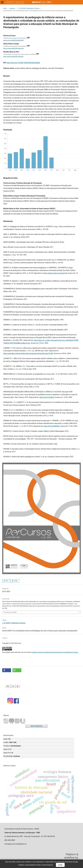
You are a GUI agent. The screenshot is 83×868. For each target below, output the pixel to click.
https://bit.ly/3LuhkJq (47, 397)
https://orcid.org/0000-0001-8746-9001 (13, 57)
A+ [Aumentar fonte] (8, 686)
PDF (7, 581)
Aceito (60, 865)
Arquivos (12, 8)
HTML (15, 581)
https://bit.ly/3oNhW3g (52, 426)
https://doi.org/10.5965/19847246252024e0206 (23, 63)
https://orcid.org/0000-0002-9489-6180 (13, 48)
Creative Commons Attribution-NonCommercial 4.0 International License (55, 652)
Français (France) (23, 721)
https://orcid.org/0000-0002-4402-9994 (13, 40)
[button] (7, 670)
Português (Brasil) (12, 721)
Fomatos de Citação (10, 612)
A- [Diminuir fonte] (18, 686)
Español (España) (17, 721)
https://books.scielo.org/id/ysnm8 (55, 273)
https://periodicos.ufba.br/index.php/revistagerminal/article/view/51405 (28, 353)
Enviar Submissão (37, 726)
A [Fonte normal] (13, 686)
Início (5, 8)
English (6, 721)
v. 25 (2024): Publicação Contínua (29, 8)
